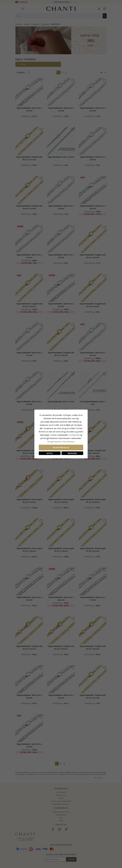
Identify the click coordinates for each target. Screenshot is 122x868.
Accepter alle (61, 447)
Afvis (50, 453)
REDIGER (72, 453)
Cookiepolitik (74, 435)
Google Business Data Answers (61, 441)
